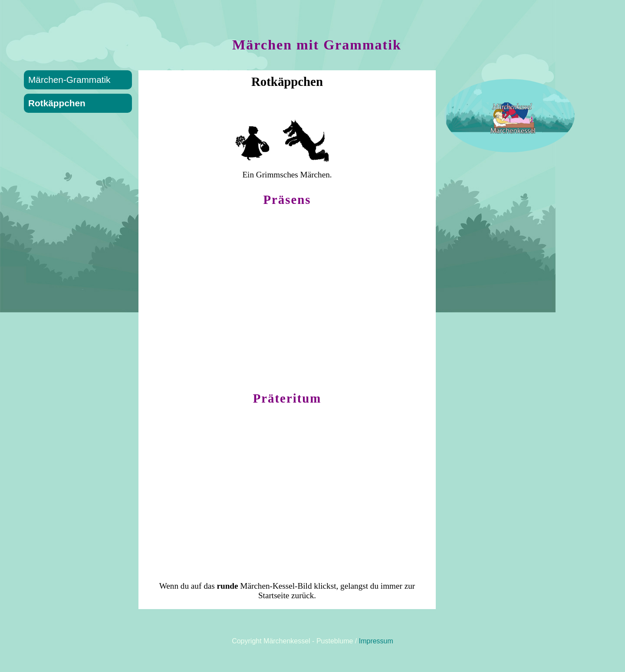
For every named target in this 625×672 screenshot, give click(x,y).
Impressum (376, 641)
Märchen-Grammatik (69, 80)
